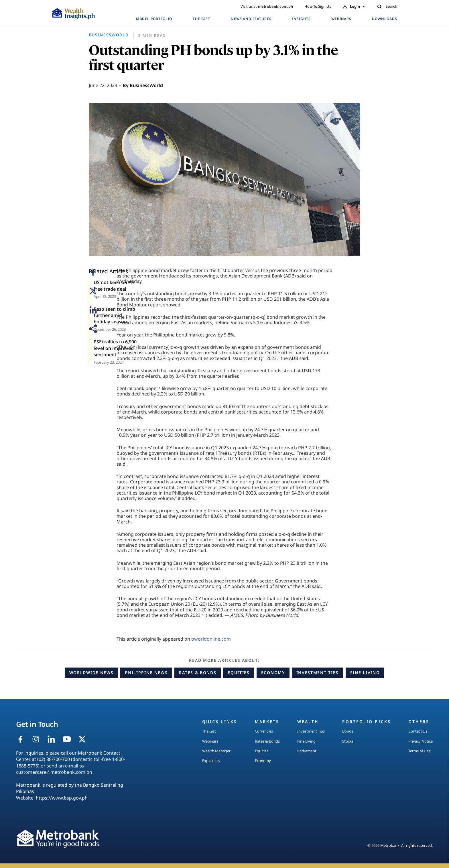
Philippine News (146, 673)
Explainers (211, 761)
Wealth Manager (216, 751)
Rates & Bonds (198, 673)
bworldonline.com (211, 639)
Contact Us (418, 731)
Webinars (210, 741)
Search (387, 6)
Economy (273, 673)
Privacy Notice (421, 741)
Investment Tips (318, 673)
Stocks (348, 741)
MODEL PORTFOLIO (154, 19)
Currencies (264, 731)
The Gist (209, 731)
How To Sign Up (318, 6)
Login (354, 6)
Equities (239, 673)
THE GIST (201, 19)
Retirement (307, 751)
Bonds (348, 731)
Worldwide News (91, 673)
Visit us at (267, 6)
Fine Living (365, 673)
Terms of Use (419, 751)
